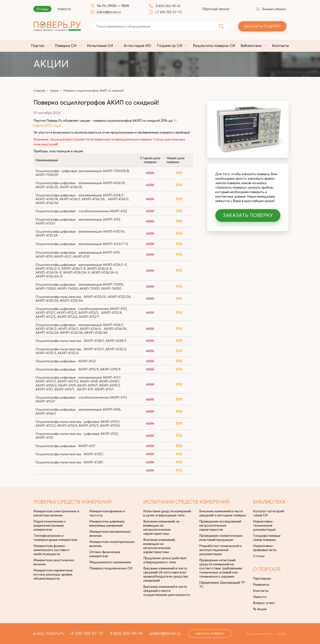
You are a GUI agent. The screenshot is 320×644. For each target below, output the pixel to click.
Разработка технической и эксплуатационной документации (220, 550)
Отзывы (42, 9)
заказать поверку (210, 634)
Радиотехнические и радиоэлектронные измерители (49, 525)
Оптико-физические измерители (105, 554)
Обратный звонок (216, 9)
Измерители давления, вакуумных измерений (107, 523)
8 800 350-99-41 (168, 6)
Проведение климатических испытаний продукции (221, 538)
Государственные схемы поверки (267, 538)
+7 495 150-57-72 (168, 12)
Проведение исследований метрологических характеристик (220, 525)
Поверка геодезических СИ (111, 568)
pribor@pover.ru (109, 12)
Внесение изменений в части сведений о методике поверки (223, 513)
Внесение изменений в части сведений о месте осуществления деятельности (167, 591)
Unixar (282, 634)
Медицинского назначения (110, 562)
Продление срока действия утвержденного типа (165, 560)
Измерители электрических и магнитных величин (56, 513)
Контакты (261, 591)
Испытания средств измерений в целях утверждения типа (167, 513)
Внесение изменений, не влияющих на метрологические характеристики (161, 527)
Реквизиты (261, 584)
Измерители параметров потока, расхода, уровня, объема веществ (53, 574)
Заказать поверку (262, 26)
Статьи (259, 556)
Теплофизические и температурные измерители (55, 538)
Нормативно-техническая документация (264, 525)
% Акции (260, 609)
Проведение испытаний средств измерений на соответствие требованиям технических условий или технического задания (221, 568)
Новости (64, 9)
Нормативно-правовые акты (265, 548)
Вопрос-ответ (264, 603)
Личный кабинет (271, 9)
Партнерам (262, 578)
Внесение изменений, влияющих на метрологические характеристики (159, 546)
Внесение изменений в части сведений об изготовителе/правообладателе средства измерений (166, 574)
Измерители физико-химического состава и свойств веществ (51, 550)
